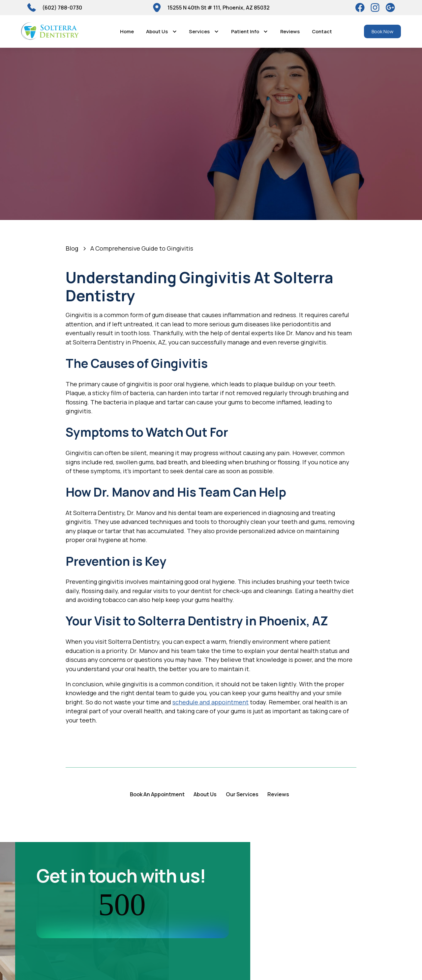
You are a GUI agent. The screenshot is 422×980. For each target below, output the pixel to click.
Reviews (290, 31)
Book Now (382, 31)
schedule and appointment (211, 702)
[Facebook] (360, 8)
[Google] (390, 8)
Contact (322, 31)
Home (127, 31)
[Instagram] (375, 8)
